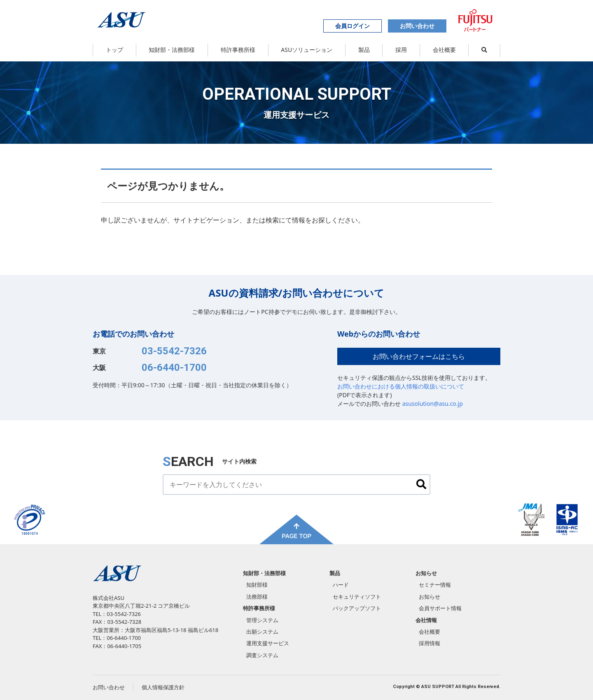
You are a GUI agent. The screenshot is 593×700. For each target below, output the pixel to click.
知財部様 (257, 585)
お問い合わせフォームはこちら (419, 356)
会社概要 (444, 50)
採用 (401, 50)
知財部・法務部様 (172, 50)
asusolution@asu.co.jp (433, 404)
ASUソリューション (307, 50)
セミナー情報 (435, 585)
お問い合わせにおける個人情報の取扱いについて (401, 386)
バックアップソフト (357, 608)
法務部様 (257, 597)
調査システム (262, 655)
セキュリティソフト (357, 597)
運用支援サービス (268, 643)
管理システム (262, 620)
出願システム (262, 632)
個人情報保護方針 (163, 687)
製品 (364, 50)
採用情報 (430, 643)
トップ (114, 50)
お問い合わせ (417, 26)
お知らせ (426, 573)
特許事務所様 (238, 50)
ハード (341, 585)
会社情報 (426, 620)
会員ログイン (353, 26)
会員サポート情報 (440, 608)
